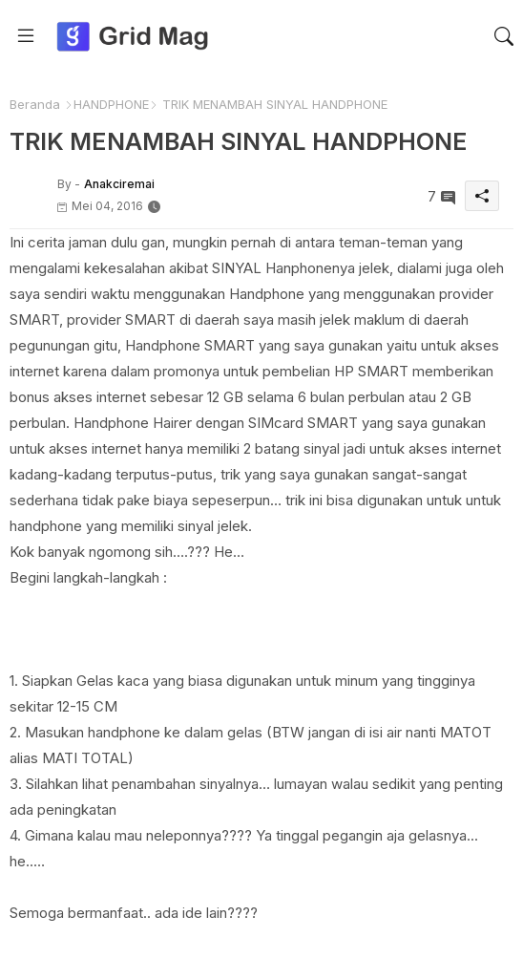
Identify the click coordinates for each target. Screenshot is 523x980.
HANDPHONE (111, 104)
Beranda (35, 104)
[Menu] (26, 36)
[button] (504, 36)
